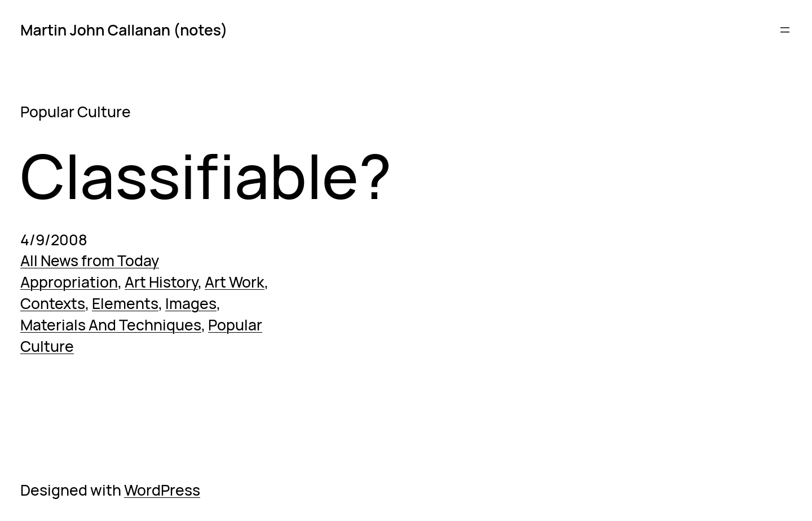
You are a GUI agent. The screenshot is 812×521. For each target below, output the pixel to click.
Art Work (235, 282)
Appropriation (69, 282)
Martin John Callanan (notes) (124, 30)
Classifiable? (206, 176)
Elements (125, 303)
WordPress (162, 490)
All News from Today (90, 260)
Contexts (53, 303)
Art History (161, 282)
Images (191, 303)
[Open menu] (785, 30)
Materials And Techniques (111, 325)
